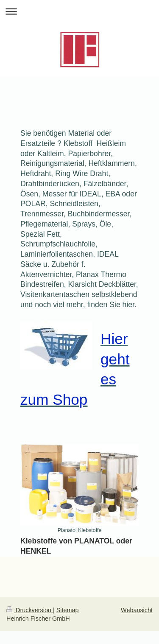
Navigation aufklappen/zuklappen (79, 11)
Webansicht (137, 610)
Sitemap (68, 610)
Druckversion (30, 610)
